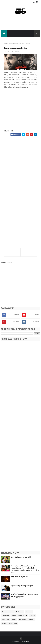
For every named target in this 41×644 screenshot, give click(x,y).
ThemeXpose (24, 641)
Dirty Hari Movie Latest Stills (21, 557)
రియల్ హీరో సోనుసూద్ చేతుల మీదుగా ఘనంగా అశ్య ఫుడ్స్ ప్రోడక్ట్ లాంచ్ (24, 596)
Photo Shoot (23, 616)
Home (6, 44)
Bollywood (20, 612)
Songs (14, 620)
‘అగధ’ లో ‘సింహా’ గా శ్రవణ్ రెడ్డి (19, 577)
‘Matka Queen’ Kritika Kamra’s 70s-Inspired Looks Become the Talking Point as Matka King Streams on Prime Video (25, 569)
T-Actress (22, 620)
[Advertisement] (21, 25)
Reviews (32, 616)
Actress (11, 612)
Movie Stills (6, 616)
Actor (4, 612)
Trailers (12, 44)
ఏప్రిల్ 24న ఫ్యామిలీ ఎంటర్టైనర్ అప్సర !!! (22, 586)
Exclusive (29, 612)
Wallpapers (13, 623)
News (14, 616)
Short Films (6, 620)
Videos (4, 623)
